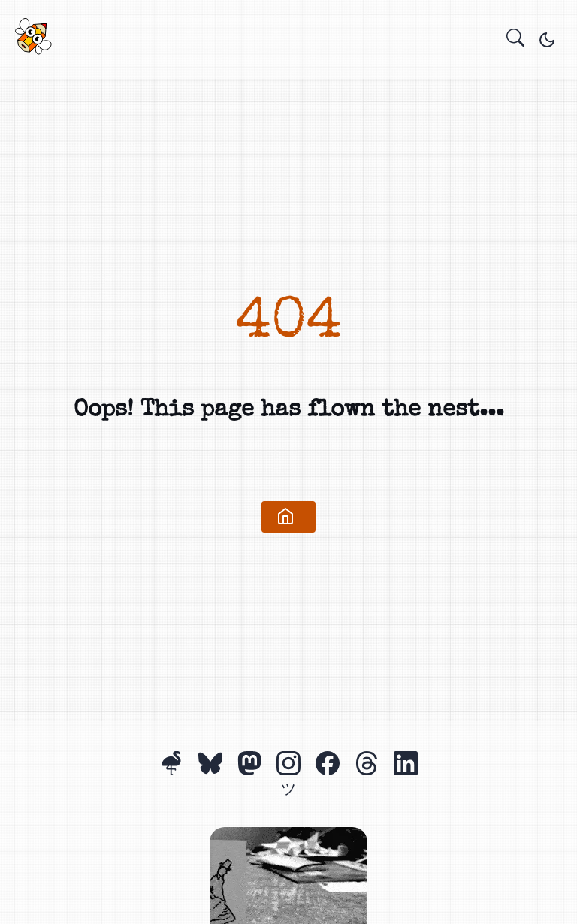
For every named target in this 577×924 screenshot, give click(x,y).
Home (257, 43)
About (287, 43)
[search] (515, 40)
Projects (272, 43)
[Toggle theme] (547, 40)
